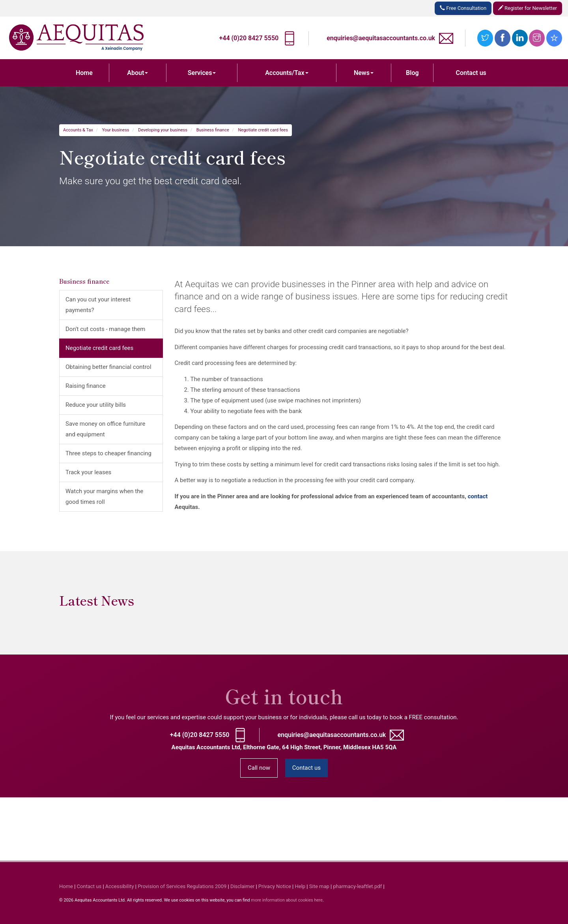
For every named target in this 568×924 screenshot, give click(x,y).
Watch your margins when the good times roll (104, 497)
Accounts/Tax (287, 73)
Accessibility (120, 886)
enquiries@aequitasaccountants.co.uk (381, 38)
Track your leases (88, 472)
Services (202, 73)
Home (84, 73)
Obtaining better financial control (108, 367)
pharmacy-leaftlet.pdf (357, 886)
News (364, 73)
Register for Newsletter (528, 8)
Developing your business (163, 130)
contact (478, 496)
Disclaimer (242, 886)
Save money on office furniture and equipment (106, 429)
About (137, 73)
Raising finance (86, 386)
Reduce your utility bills (96, 405)
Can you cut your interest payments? (98, 305)
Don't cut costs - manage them (105, 329)
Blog (412, 73)
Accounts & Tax (78, 130)
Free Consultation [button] (463, 8)
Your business (116, 130)
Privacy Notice (275, 886)
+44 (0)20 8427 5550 (249, 38)
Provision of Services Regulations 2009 (182, 886)
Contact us (471, 73)
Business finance (213, 130)
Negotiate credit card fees (263, 130)
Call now (259, 768)
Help (300, 886)
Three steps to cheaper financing (108, 453)
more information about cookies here (287, 900)
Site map (319, 886)
